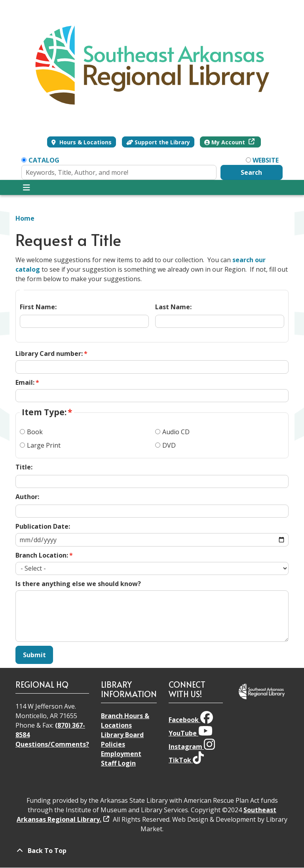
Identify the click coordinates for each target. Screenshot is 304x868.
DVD (169, 445)
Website (266, 160)
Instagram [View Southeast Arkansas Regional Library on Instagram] (192, 747)
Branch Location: (42, 555)
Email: (25, 382)
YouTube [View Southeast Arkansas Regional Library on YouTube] (191, 733)
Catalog (44, 160)
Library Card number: (49, 354)
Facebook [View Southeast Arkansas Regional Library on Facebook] (191, 720)
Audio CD (176, 432)
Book (35, 432)
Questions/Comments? (52, 744)
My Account (225, 142)
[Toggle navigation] (26, 187)
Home (25, 218)
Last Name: (173, 307)
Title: (24, 467)
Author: (27, 497)
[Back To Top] (152, 851)
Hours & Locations (85, 142)
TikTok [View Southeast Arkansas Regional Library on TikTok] (186, 760)
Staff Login (118, 763)
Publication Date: (43, 526)
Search (251, 172)
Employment (121, 754)
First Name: (38, 307)
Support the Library (158, 142)
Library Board (122, 735)
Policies (113, 744)
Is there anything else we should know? (78, 584)
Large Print (44, 445)
